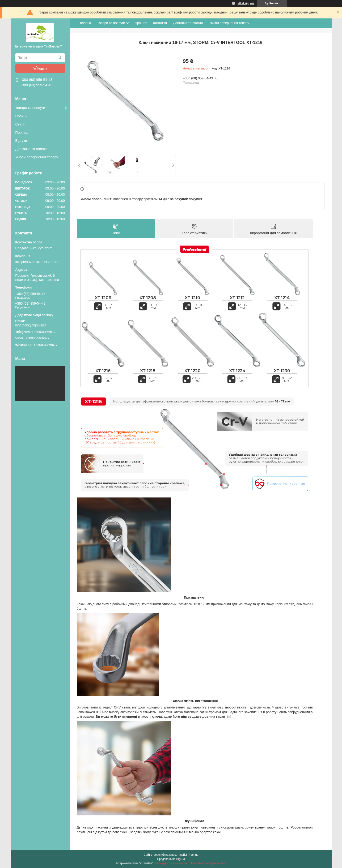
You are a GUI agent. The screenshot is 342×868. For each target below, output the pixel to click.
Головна (85, 23)
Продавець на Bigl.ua (171, 859)
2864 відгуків (246, 3)
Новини (21, 116)
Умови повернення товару (37, 157)
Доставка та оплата (31, 149)
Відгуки (21, 140)
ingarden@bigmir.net (31, 325)
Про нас (22, 132)
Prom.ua (193, 855)
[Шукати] (60, 58)
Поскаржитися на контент (172, 864)
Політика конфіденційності (209, 864)
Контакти (160, 23)
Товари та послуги (30, 108)
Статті (20, 124)
